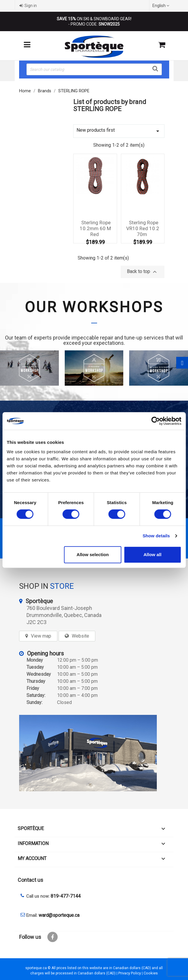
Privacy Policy (130, 973)
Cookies (151, 973)
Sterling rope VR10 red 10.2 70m (143, 228)
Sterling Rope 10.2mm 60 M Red (95, 228)
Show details (156, 536)
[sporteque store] (94, 753)
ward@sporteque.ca (59, 915)
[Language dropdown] (162, 6)
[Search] (94, 69)
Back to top (143, 272)
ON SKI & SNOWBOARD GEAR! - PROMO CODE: (94, 21)
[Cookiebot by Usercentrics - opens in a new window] (155, 421)
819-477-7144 (66, 896)
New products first (119, 131)
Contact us (30, 880)
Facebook (53, 937)
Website (80, 636)
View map (41, 636)
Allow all (153, 555)
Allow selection (93, 555)
